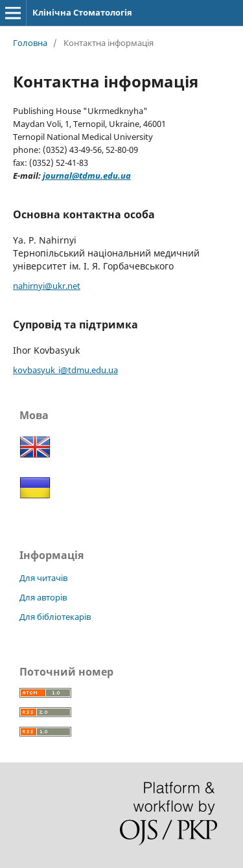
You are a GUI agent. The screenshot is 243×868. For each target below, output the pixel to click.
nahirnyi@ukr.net (47, 286)
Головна (30, 43)
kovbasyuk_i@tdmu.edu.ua (65, 370)
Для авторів (43, 597)
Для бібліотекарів (55, 617)
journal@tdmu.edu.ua (87, 176)
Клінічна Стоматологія (82, 12)
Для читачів (43, 578)
